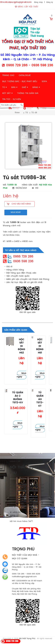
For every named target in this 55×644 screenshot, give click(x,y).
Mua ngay (21, 375)
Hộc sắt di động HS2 (22, 346)
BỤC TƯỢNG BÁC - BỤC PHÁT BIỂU (20, 81)
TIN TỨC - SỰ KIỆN (12, 99)
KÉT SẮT (7, 93)
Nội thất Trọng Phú (27, 639)
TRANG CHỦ (8, 75)
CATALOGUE (25, 75)
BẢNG (36, 87)
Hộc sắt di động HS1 (40, 346)
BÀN (14, 87)
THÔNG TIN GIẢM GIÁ (28, 93)
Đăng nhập (38, 2)
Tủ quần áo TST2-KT (40, 399)
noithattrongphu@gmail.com (17, 2)
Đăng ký (50, 2)
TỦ (5, 87)
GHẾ (25, 87)
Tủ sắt (8, 348)
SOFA (44, 81)
